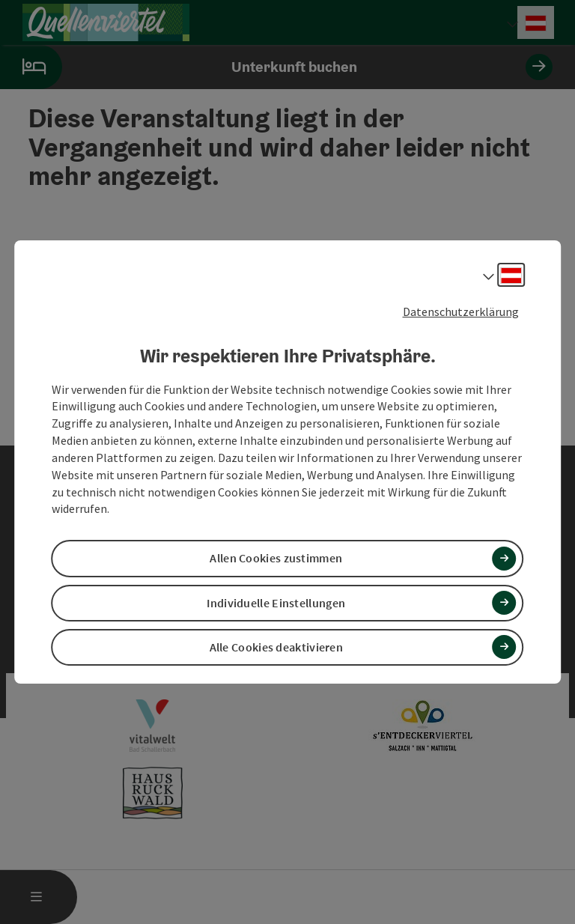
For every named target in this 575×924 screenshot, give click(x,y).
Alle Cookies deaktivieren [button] (277, 647)
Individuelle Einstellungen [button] (276, 603)
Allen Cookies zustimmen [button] (276, 559)
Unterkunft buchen (276, 67)
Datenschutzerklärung (461, 311)
